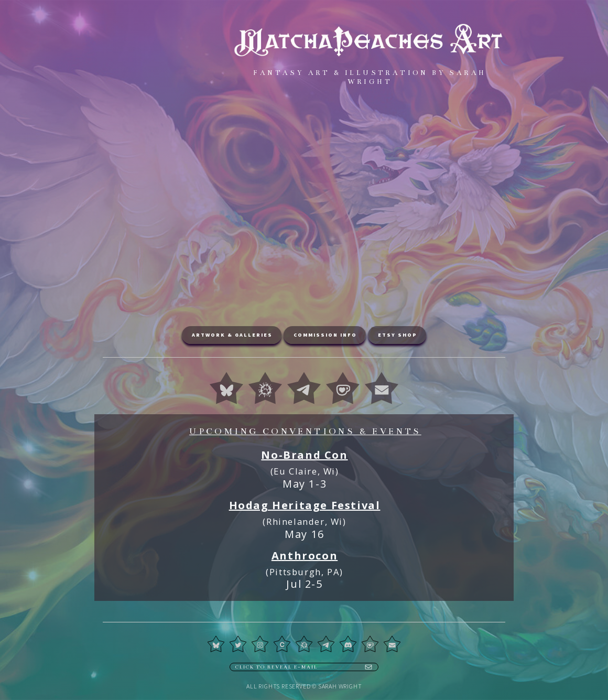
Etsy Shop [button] (398, 335)
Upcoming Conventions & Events (305, 432)
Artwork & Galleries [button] (232, 335)
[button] (226, 388)
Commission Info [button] (325, 335)
